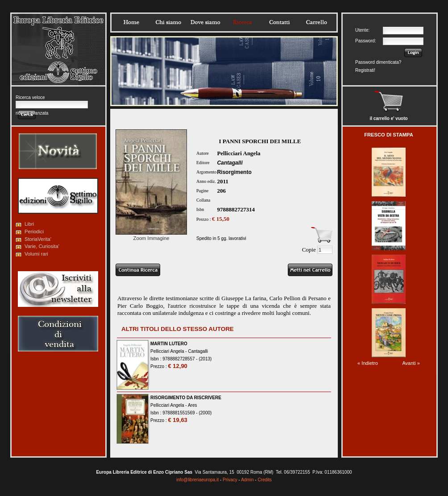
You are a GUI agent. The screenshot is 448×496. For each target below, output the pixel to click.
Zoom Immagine (151, 236)
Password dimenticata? (378, 62)
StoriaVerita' (38, 239)
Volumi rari (36, 254)
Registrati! (365, 70)
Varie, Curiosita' (42, 246)
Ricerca (242, 22)
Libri (29, 224)
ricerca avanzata (32, 113)
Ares (193, 405)
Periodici (34, 231)
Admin (247, 480)
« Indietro (368, 363)
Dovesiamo (205, 22)
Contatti (279, 22)
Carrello (316, 22)
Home (131, 22)
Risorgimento (234, 172)
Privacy (230, 480)
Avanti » (411, 363)
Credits (265, 480)
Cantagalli (230, 163)
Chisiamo (168, 22)
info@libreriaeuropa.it (197, 480)
